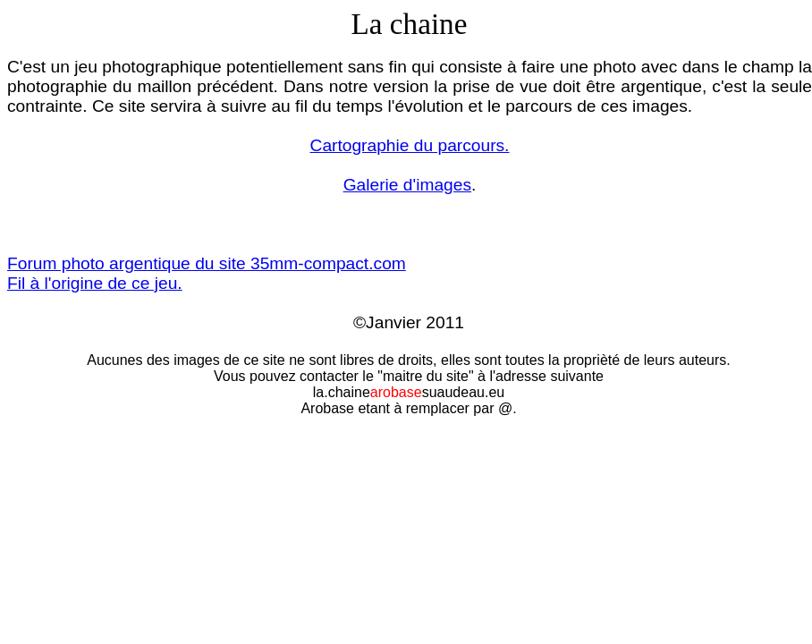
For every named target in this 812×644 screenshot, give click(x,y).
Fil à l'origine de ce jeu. (95, 283)
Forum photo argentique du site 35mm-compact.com (207, 263)
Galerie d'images (407, 185)
